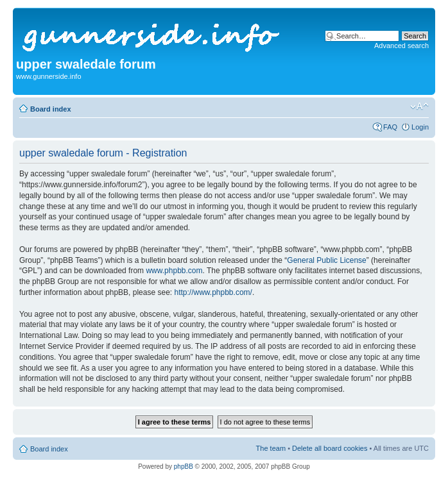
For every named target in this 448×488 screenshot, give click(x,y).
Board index (51, 109)
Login (420, 127)
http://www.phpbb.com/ (213, 292)
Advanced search (401, 46)
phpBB (184, 467)
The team (271, 448)
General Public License (326, 260)
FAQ (390, 127)
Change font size (419, 106)
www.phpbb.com (174, 271)
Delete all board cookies (330, 448)
